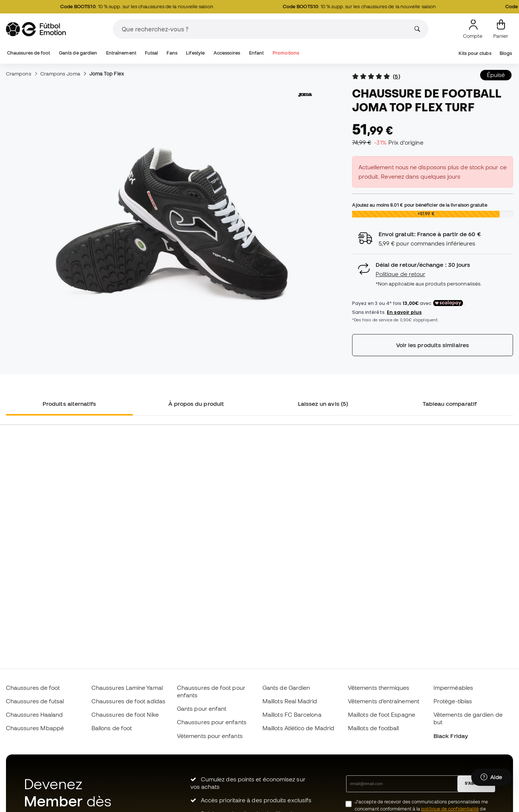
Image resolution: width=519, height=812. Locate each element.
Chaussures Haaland (34, 714)
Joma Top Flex (107, 74)
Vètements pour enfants (210, 736)
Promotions (286, 53)
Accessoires (227, 53)
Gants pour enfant (202, 708)
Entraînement (121, 53)
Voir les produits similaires (433, 345)
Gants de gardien (78, 53)
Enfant (256, 53)
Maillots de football (374, 728)
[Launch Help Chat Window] (491, 777)
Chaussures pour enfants (212, 722)
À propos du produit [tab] (196, 404)
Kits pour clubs (475, 53)
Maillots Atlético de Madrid (298, 728)
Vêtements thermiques (379, 688)
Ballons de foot (112, 728)
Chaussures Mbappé (35, 728)
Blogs (506, 53)
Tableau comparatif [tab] (450, 404)
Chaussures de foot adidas (128, 701)
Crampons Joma (60, 74)
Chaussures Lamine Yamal (127, 688)
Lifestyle (195, 53)
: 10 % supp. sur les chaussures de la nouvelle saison (141, 7)
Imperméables (453, 688)
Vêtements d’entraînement (384, 701)
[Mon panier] (501, 29)
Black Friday (451, 736)
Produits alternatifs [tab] (69, 404)
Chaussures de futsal (35, 701)
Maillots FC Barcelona (292, 714)
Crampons (19, 74)
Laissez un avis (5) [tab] (323, 404)
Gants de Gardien (286, 688)
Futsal (151, 53)
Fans (172, 53)
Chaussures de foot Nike (125, 714)
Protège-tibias (453, 701)
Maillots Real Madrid (290, 701)
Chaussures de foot (29, 53)
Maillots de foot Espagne (382, 714)
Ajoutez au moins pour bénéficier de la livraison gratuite (420, 205)
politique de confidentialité (450, 809)
